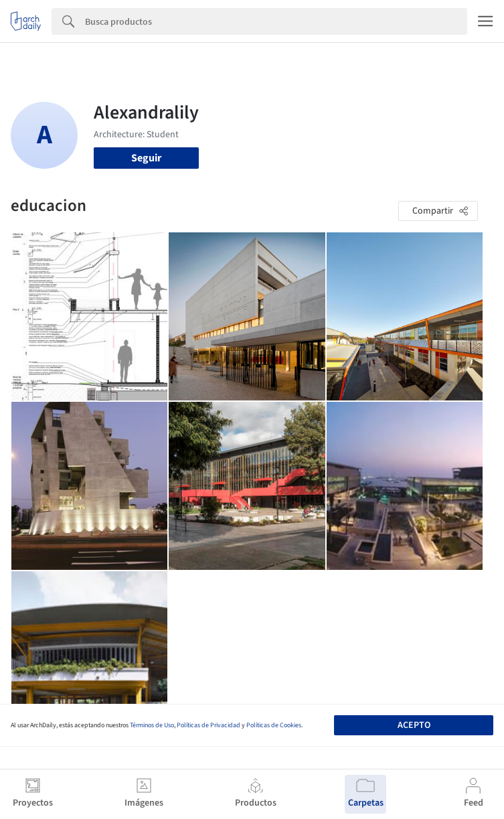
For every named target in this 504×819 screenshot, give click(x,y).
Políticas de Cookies (274, 725)
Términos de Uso (152, 725)
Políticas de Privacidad (208, 725)
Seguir (146, 158)
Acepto (414, 725)
